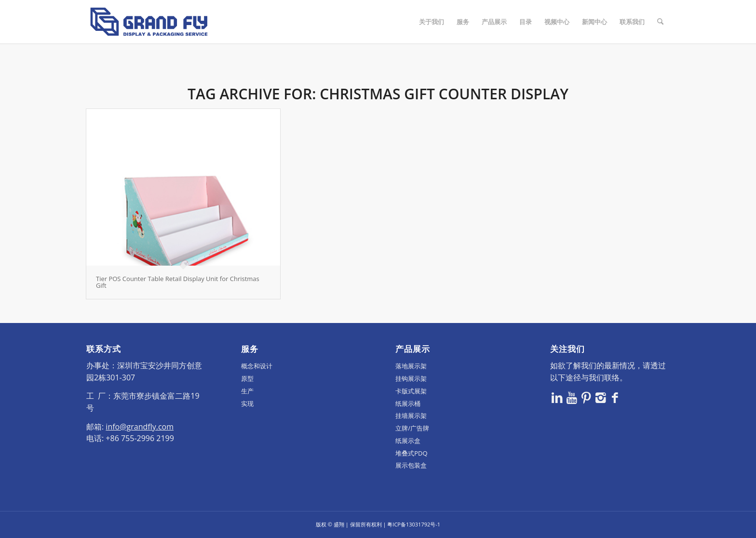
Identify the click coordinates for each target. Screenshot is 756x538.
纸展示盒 (408, 441)
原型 (247, 378)
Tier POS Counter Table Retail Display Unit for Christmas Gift (178, 282)
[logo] (149, 22)
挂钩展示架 (411, 378)
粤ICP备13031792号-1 (414, 524)
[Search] (660, 22)
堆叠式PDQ (411, 453)
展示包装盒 (411, 465)
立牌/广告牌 (412, 428)
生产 (247, 391)
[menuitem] (432, 22)
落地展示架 (411, 366)
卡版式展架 (411, 391)
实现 (247, 403)
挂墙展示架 (411, 416)
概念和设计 (257, 366)
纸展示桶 (408, 403)
